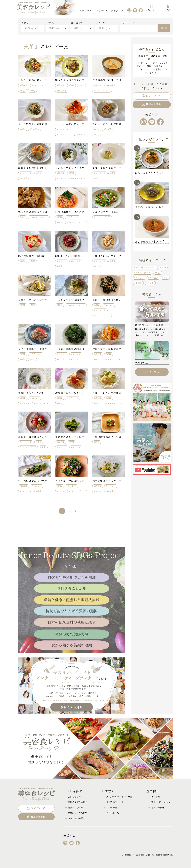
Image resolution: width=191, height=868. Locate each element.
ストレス (62, 178)
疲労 (23, 91)
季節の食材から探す (78, 802)
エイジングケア (103, 91)
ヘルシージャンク (39, 217)
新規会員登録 (151, 105)
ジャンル (100, 23)
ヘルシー (62, 261)
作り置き (62, 91)
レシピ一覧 (112, 808)
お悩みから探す (76, 797)
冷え (33, 91)
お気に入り (151, 8)
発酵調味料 (77, 23)
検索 (164, 28)
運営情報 (156, 797)
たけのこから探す (77, 808)
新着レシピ (102, 10)
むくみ (98, 134)
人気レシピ (86, 10)
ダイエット (38, 85)
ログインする (151, 96)
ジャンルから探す (77, 818)
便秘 (72, 85)
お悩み (25, 23)
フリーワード (127, 23)
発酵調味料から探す (78, 813)
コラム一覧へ (155, 372)
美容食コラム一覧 (115, 802)
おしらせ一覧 (113, 813)
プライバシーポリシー (162, 802)
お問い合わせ (158, 808)
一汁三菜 (51, 23)
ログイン (168, 8)
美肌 (81, 134)
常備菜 (24, 85)
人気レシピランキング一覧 (119, 797)
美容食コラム (119, 10)
